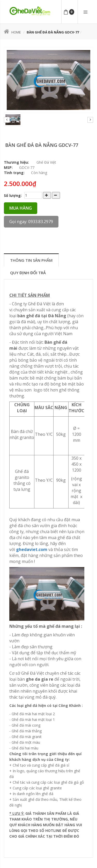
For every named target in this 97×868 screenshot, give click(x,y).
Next (90, 120)
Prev (7, 120)
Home (12, 32)
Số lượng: (13, 195)
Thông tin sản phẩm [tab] (31, 260)
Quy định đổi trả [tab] (28, 273)
